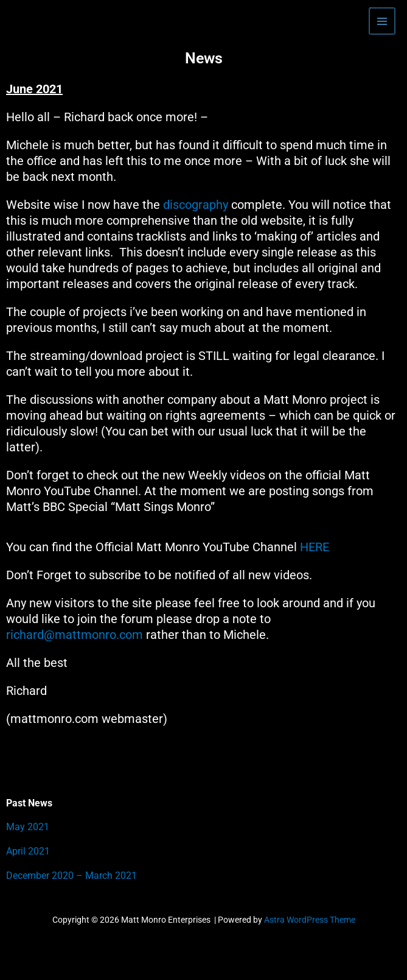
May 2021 (28, 827)
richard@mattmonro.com (75, 635)
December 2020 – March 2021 (71, 876)
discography (196, 205)
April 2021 (28, 851)
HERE (316, 547)
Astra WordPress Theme (310, 920)
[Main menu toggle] (383, 21)
